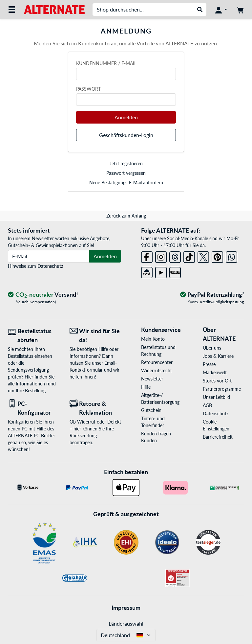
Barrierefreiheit (218, 437)
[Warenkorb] (240, 10)
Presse (209, 364)
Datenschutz (50, 266)
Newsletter (152, 379)
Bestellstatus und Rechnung (158, 351)
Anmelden (126, 117)
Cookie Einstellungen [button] (216, 425)
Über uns (212, 348)
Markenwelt (215, 372)
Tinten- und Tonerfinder (153, 422)
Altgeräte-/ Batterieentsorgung (160, 399)
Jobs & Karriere (218, 356)
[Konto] (221, 10)
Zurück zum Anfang (126, 216)
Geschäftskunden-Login (126, 135)
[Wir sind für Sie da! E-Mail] (95, 335)
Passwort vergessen (126, 173)
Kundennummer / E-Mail (106, 63)
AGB (207, 405)
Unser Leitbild (216, 397)
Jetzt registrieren (126, 163)
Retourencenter (157, 362)
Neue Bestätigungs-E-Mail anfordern (126, 183)
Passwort (88, 89)
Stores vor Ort (217, 381)
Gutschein (151, 410)
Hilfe (146, 387)
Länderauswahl (126, 623)
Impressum (126, 608)
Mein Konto (153, 339)
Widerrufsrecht (157, 370)
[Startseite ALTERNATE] (54, 9)
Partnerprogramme (222, 389)
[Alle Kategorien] (12, 10)
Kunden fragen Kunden (156, 437)
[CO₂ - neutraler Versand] (43, 295)
